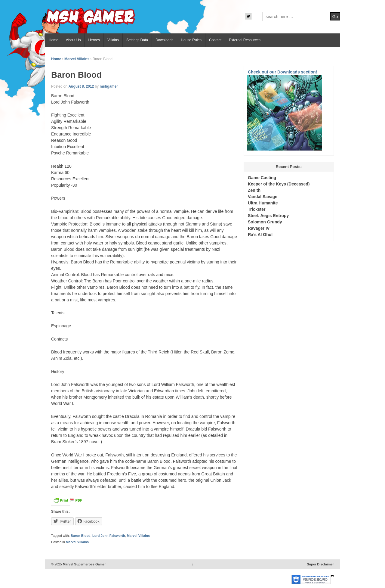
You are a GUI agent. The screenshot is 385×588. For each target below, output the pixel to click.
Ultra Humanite (263, 203)
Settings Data (137, 40)
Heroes (94, 40)
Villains (113, 40)
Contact (215, 40)
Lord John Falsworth (109, 536)
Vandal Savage (263, 197)
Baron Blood (81, 536)
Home (54, 40)
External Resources (245, 40)
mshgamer (109, 86)
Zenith (254, 190)
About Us (73, 40)
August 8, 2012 (81, 86)
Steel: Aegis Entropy (268, 216)
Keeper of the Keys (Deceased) (279, 184)
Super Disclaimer (320, 564)
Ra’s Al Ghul (260, 235)
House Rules (191, 40)
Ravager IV (259, 228)
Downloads (164, 40)
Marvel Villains (77, 59)
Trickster (257, 209)
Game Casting (262, 178)
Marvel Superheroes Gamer (84, 564)
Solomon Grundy (265, 222)
